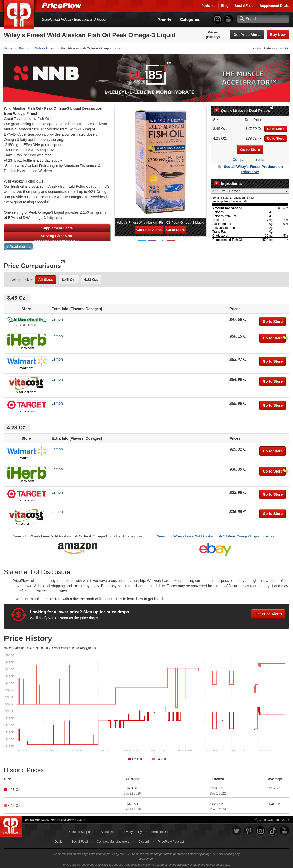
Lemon (57, 318)
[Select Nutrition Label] (250, 190)
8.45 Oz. (69, 278)
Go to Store (276, 127)
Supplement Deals (274, 6)
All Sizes (46, 278)
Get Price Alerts (247, 35)
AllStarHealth (26, 323)
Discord (144, 840)
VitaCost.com (26, 390)
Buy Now (278, 35)
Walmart (26, 366)
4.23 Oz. (91, 278)
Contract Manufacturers (113, 840)
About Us (107, 830)
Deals (58, 840)
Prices (213, 32)
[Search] (263, 19)
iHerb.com (26, 346)
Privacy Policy (132, 830)
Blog (225, 6)
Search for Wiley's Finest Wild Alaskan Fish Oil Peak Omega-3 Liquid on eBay (215, 535)
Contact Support (80, 830)
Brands (164, 20)
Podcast (208, 6)
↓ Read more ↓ (18, 245)
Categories (190, 19)
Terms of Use (160, 830)
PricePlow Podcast (171, 840)
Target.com (26, 410)
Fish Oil (284, 48)
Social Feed (244, 6)
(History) (213, 37)
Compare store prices (250, 158)
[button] (146, 246)
